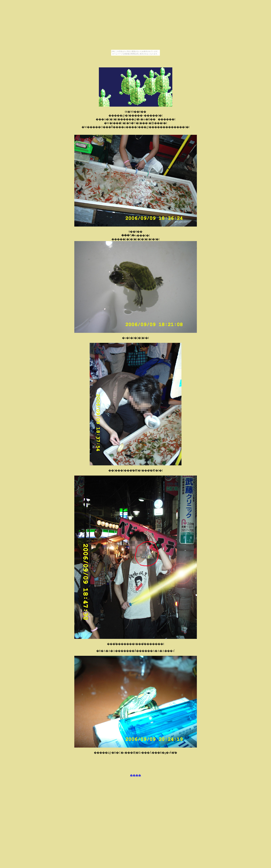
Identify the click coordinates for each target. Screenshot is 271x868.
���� (135, 775)
